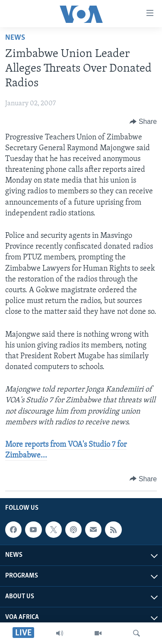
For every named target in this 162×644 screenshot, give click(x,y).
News (15, 38)
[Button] (143, 122)
